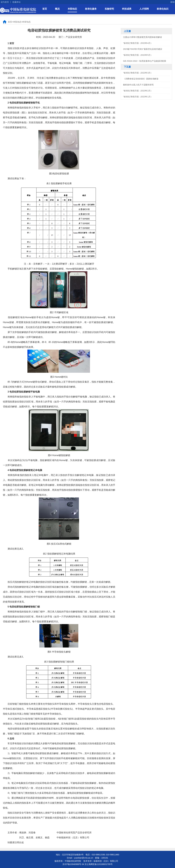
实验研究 (109, 9)
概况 (57, 9)
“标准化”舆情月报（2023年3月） (138, 73)
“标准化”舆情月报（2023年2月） (138, 91)
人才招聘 (144, 9)
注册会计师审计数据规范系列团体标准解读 (142, 37)
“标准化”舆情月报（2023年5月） (138, 55)
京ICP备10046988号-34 (73, 864)
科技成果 (127, 9)
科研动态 (27, 22)
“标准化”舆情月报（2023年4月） (138, 43)
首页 (45, 9)
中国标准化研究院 (18, 10)
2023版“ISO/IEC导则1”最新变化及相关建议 (143, 49)
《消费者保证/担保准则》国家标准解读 (141, 79)
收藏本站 (16, 2)
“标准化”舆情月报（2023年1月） (138, 97)
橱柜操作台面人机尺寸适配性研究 (138, 85)
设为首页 (5, 2)
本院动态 (72, 9)
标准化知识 (163, 9)
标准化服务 (91, 9)
